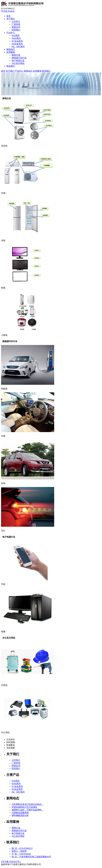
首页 (8, 16)
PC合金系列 (17, 41)
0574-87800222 (8, 9)
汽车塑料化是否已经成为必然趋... (27, 804)
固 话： (22, 848)
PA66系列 (16, 38)
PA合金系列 (17, 44)
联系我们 (16, 30)
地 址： (31, 857)
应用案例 (11, 52)
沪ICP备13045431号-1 (11, 862)
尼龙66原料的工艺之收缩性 (24, 807)
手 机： (21, 854)
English (11, 11)
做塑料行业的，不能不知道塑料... (27, 810)
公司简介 (16, 22)
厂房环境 (16, 24)
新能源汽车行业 (19, 58)
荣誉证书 (16, 27)
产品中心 (11, 33)
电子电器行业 (18, 61)
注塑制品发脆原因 (20, 813)
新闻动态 (11, 49)
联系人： (19, 851)
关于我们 (11, 19)
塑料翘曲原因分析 (20, 815)
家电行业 (16, 55)
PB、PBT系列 (18, 47)
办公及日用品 (18, 63)
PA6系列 (16, 35)
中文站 (4, 11)
